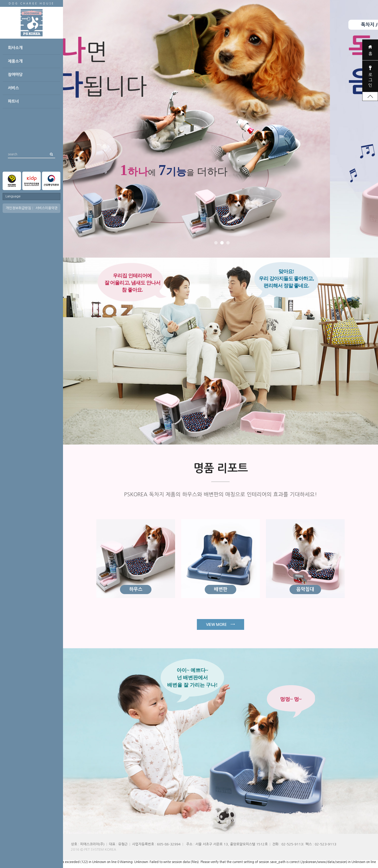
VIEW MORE (220, 624)
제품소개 (15, 61)
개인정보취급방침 (18, 208)
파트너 (13, 101)
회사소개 (15, 48)
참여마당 (15, 75)
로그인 (370, 80)
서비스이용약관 (46, 208)
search (13, 153)
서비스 (13, 88)
